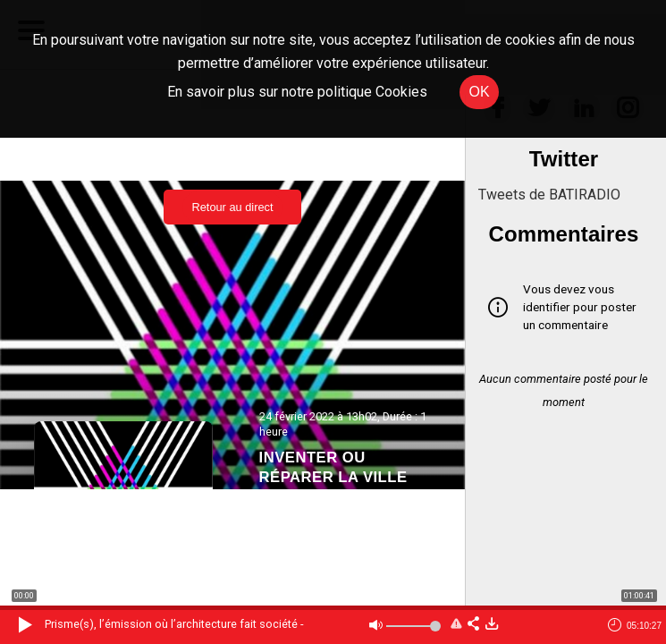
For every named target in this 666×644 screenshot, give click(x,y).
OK (479, 92)
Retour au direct (232, 207)
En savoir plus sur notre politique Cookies (297, 92)
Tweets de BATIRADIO (549, 195)
